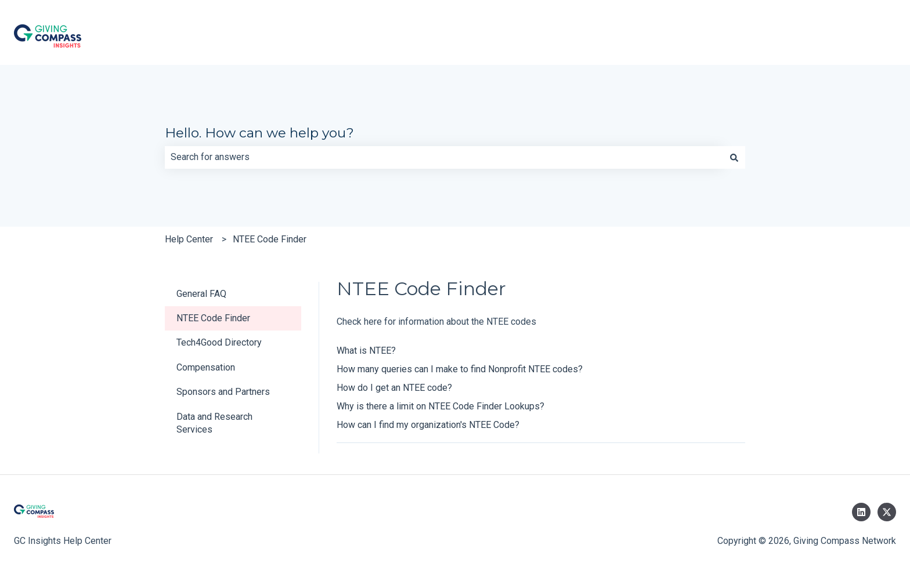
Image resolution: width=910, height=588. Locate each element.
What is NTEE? (366, 351)
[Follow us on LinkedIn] (861, 512)
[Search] (734, 157)
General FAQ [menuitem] (201, 294)
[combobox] (444, 157)
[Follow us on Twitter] (887, 512)
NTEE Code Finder (270, 239)
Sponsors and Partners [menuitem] (223, 392)
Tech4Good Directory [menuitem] (219, 342)
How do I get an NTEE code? (394, 388)
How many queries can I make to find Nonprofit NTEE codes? (460, 369)
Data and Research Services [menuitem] (214, 423)
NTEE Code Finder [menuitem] (213, 318)
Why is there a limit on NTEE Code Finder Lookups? (440, 406)
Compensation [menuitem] (206, 367)
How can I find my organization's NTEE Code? (428, 425)
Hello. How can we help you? (259, 133)
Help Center (189, 239)
